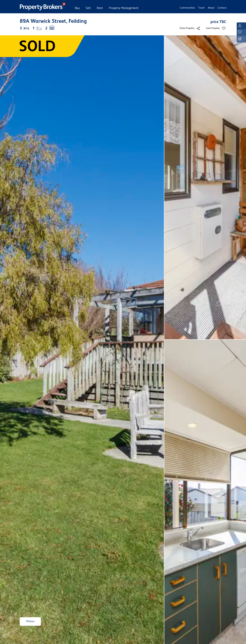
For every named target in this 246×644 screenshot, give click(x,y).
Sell (88, 8)
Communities (187, 8)
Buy (77, 8)
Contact (222, 8)
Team (201, 8)
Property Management (124, 8)
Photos (30, 621)
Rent (100, 8)
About (211, 8)
